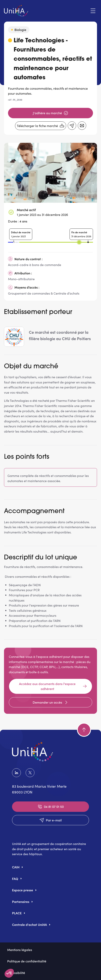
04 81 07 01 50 (51, 807)
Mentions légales (20, 950)
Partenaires (21, 902)
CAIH (16, 867)
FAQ (15, 879)
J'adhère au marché (51, 113)
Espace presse (23, 890)
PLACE (17, 913)
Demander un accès (51, 702)
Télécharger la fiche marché (41, 126)
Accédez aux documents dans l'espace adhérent (53, 686)
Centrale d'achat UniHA (29, 924)
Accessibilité (16, 973)
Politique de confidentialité (27, 961)
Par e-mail (51, 820)
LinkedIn (16, 773)
